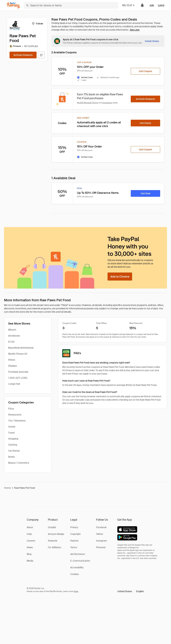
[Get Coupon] (145, 71)
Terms (74, 547)
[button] (131, 591)
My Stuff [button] (129, 5)
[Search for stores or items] (71, 5)
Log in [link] (161, 5)
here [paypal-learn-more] (76, 591)
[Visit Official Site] (41, 55)
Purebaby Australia (18, 372)
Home (7, 488)
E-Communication (80, 561)
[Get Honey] (145, 123)
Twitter (100, 534)
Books (11, 457)
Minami (12, 330)
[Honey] (13, 5)
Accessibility (77, 567)
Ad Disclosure (78, 554)
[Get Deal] (145, 193)
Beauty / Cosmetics (19, 463)
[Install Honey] (152, 41)
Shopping (13, 439)
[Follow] (37, 24)
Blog (29, 554)
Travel (11, 433)
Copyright (75, 534)
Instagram (102, 541)
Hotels (12, 427)
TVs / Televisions (17, 421)
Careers (31, 541)
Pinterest (101, 547)
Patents (74, 541)
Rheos (12, 360)
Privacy (74, 527)
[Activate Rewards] (23, 55)
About (30, 527)
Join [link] (152, 5)
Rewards (53, 541)
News (30, 547)
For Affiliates (54, 547)
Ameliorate (14, 336)
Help (29, 534)
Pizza (11, 409)
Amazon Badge (56, 534)
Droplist (52, 527)
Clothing (13, 445)
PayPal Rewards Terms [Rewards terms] (87, 103)
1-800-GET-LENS (18, 378)
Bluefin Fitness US (18, 354)
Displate (13, 366)
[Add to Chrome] (120, 277)
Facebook (101, 527)
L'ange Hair (14, 384)
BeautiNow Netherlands (21, 348)
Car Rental (14, 451)
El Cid (11, 342)
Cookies (75, 574)
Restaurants (15, 415)
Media (30, 561)
